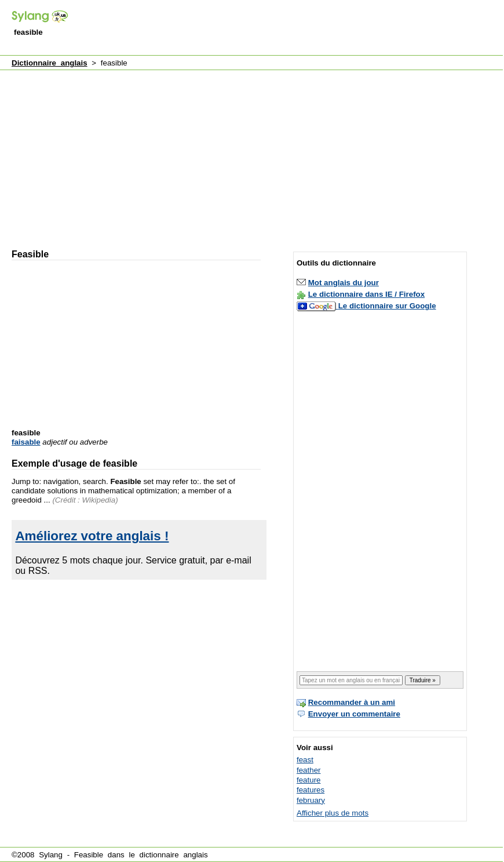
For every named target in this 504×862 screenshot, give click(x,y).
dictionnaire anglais (174, 855)
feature (309, 780)
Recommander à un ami (352, 702)
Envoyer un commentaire (354, 714)
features (311, 790)
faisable (26, 442)
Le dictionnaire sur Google (387, 306)
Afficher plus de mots (333, 813)
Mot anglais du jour (344, 283)
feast (305, 760)
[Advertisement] (145, 154)
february (311, 800)
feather (309, 770)
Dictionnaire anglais (50, 63)
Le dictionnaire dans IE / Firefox (366, 294)
